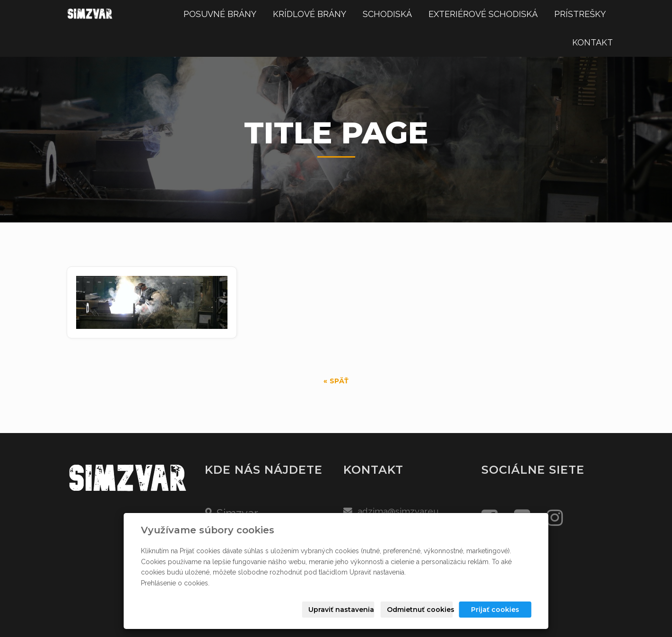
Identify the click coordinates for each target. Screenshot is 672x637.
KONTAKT (593, 42)
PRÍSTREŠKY (580, 14)
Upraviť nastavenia (341, 610)
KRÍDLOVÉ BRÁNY (310, 14)
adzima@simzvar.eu (398, 511)
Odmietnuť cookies (420, 610)
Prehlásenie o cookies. (175, 583)
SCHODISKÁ (387, 14)
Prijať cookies (495, 610)
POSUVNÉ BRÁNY (220, 14)
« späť (336, 381)
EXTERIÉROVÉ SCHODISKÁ (483, 14)
